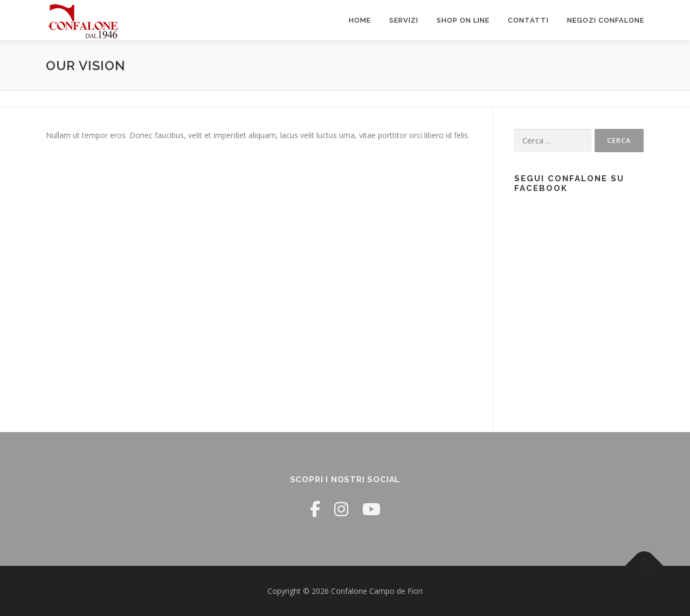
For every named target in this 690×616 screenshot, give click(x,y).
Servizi (404, 20)
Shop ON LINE (463, 20)
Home (360, 20)
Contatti (528, 20)
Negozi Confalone (606, 20)
